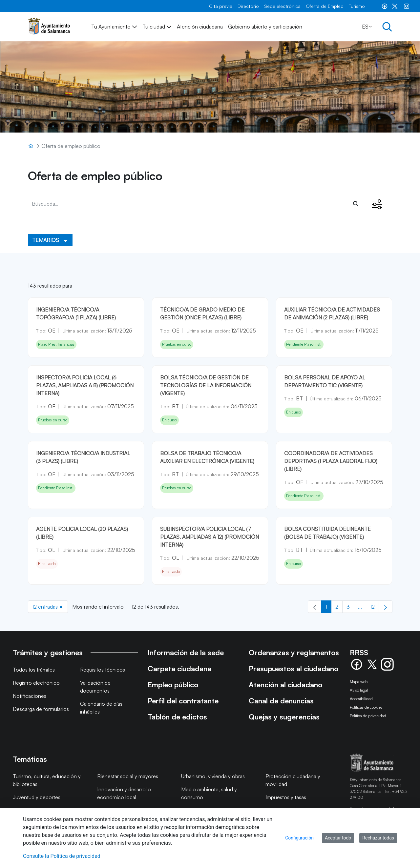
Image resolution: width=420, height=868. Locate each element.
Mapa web (359, 682)
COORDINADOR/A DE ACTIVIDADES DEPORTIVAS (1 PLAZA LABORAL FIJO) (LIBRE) (331, 461)
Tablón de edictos (177, 717)
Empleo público (173, 685)
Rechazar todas (378, 838)
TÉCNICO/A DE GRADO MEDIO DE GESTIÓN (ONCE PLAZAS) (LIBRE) (202, 313)
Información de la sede (186, 652)
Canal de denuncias (281, 701)
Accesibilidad (361, 699)
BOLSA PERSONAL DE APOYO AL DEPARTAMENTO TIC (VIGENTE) (325, 381)
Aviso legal (359, 690)
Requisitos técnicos (103, 670)
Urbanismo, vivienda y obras (213, 776)
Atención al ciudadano (285, 685)
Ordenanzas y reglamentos (294, 652)
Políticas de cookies (366, 707)
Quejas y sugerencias (284, 717)
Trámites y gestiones (48, 652)
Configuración (299, 838)
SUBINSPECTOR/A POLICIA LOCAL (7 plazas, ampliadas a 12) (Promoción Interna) (210, 537)
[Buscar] (356, 204)
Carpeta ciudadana (179, 668)
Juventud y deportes (37, 797)
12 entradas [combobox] (50, 607)
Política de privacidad (368, 716)
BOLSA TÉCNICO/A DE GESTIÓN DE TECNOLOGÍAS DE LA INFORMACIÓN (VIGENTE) (206, 385)
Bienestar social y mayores (128, 776)
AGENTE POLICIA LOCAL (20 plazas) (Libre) (82, 533)
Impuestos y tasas (286, 797)
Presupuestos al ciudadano (294, 668)
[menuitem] (221, 6)
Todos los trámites (34, 670)
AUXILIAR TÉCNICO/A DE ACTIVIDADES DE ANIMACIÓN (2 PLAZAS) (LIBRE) (332, 313)
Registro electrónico (36, 683)
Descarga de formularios (41, 709)
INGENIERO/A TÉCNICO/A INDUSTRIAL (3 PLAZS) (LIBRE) (83, 457)
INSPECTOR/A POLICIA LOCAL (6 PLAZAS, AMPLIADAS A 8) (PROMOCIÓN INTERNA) (85, 385)
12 (375, 608)
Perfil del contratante (183, 701)
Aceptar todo (338, 838)
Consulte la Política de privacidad (62, 856)
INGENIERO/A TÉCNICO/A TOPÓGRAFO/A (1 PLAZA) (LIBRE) (76, 313)
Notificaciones (30, 696)
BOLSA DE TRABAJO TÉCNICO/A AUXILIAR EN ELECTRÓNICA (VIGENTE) (207, 457)
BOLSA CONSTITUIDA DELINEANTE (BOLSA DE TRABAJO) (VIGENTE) (327, 533)
